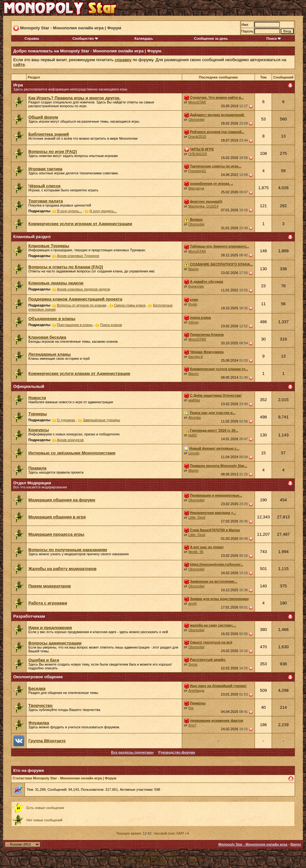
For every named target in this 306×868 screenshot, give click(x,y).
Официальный (29, 386)
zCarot (199, 859)
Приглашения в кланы (75, 325)
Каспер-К (196, 357)
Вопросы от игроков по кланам (82, 305)
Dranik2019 (197, 137)
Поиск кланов (111, 325)
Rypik (193, 304)
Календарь (144, 38)
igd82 (193, 435)
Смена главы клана (130, 305)
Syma (193, 664)
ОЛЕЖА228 (198, 154)
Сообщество (85, 38)
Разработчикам (29, 616)
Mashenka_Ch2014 (203, 206)
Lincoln (194, 453)
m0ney (194, 322)
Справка (32, 38)
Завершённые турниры (101, 420)
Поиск (274, 38)
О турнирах (66, 420)
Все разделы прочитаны (132, 752)
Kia (191, 708)
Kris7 (192, 725)
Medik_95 (196, 552)
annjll (193, 603)
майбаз (194, 400)
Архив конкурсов (70, 440)
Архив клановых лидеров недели (84, 289)
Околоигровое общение (38, 677)
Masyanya (196, 188)
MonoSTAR (197, 102)
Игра (18, 85)
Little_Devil (197, 517)
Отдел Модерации (32, 483)
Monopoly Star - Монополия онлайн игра (253, 844)
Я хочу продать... (103, 211)
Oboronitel (196, 119)
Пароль (247, 31)
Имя (245, 25)
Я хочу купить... (69, 211)
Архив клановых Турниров (78, 256)
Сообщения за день (211, 38)
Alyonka (195, 417)
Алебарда (196, 690)
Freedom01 (197, 171)
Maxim (193, 269)
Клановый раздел (32, 237)
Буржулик (196, 286)
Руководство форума (176, 752)
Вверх (296, 844)
